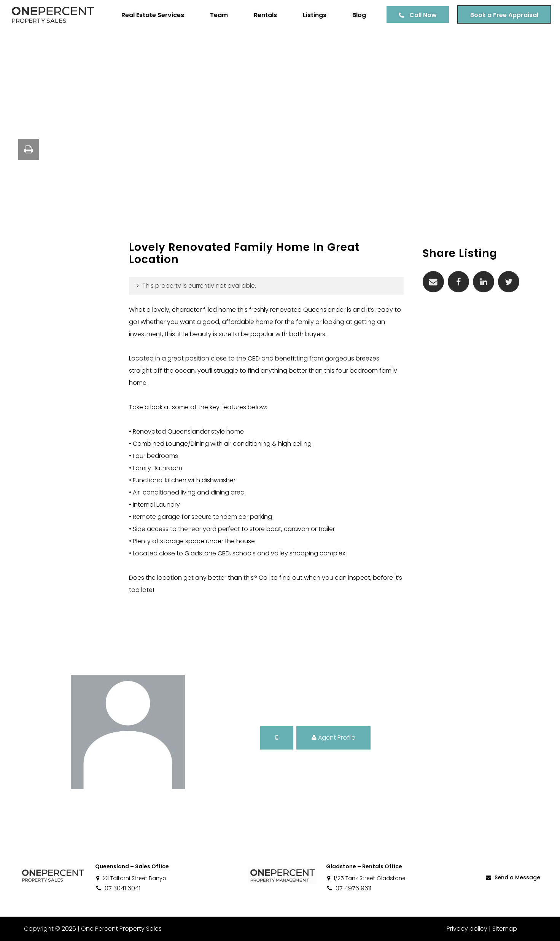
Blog (356, 15)
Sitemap (505, 929)
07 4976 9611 (349, 888)
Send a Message (512, 877)
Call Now (420, 15)
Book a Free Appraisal (502, 15)
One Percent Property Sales (120, 929)
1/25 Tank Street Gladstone (366, 878)
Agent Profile (333, 738)
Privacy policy (467, 929)
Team (216, 15)
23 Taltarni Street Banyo (131, 878)
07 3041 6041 (118, 888)
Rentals (263, 15)
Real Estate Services (150, 15)
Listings (312, 15)
